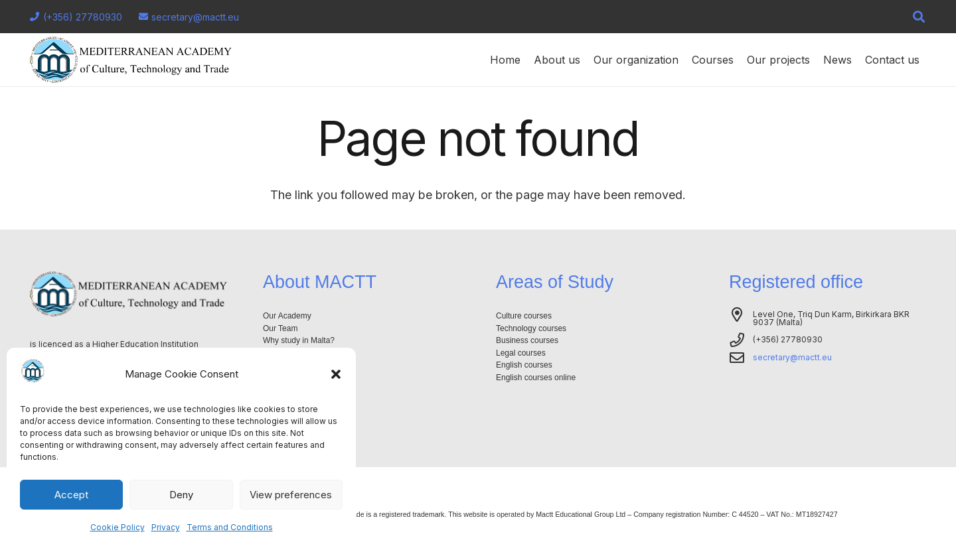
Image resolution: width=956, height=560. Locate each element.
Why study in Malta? (299, 340)
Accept (71, 495)
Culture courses (524, 316)
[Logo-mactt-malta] (131, 60)
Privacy (166, 527)
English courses (524, 365)
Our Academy (287, 316)
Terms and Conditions (230, 527)
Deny (181, 495)
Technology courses (531, 328)
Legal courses (521, 353)
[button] (336, 374)
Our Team (280, 328)
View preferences (291, 495)
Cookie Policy (118, 527)
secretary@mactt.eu (792, 357)
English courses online (536, 378)
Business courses (527, 340)
